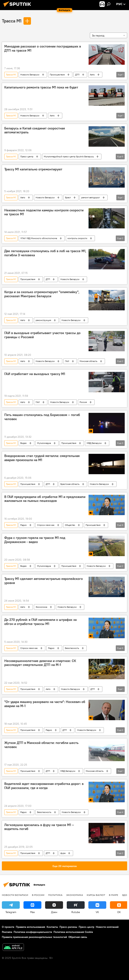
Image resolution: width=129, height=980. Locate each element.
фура (63, 853)
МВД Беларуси (94, 443)
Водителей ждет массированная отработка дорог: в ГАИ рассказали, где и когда (44, 786)
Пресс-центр (27, 156)
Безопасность (72, 648)
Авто (92, 75)
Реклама (7, 932)
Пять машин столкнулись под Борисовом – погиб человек (42, 417)
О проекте (8, 927)
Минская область (88, 361)
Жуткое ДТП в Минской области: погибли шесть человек (41, 745)
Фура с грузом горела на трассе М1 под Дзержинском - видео (35, 540)
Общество (70, 525)
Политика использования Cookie (73, 932)
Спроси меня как (46, 525)
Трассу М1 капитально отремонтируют (33, 169)
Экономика (41, 607)
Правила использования (30, 927)
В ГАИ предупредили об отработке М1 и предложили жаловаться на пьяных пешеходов (45, 499)
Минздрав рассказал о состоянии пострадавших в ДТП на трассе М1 (43, 48)
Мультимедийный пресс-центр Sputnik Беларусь (69, 156)
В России (38, 895)
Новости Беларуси (30, 75)
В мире (114, 895)
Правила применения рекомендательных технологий (34, 937)
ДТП (77, 75)
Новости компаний (107, 927)
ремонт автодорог (91, 197)
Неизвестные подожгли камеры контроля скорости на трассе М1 (44, 212)
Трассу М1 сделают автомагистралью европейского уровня (44, 581)
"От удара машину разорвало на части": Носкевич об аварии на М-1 (45, 704)
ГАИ (67, 361)
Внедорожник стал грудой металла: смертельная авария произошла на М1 (42, 458)
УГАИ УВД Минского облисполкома (39, 238)
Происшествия (57, 75)
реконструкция (43, 320)
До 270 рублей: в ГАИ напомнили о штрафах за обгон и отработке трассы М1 (40, 622)
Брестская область (70, 484)
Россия (83, 402)
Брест (68, 197)
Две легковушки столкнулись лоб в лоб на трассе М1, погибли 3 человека (45, 253)
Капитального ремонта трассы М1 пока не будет (41, 87)
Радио (23, 525)
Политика (55, 895)
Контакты (52, 927)
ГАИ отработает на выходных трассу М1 (35, 374)
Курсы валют (96, 895)
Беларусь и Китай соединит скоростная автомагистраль (35, 130)
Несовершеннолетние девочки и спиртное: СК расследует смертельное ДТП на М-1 (40, 663)
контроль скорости (77, 238)
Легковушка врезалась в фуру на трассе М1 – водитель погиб (39, 827)
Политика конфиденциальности (33, 932)
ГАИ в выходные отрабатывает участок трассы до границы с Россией (42, 335)
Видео (23, 443)
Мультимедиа (44, 443)
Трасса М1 (12, 21)
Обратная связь (78, 937)
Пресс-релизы (68, 927)
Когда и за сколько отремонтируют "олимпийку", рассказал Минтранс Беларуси (42, 294)
